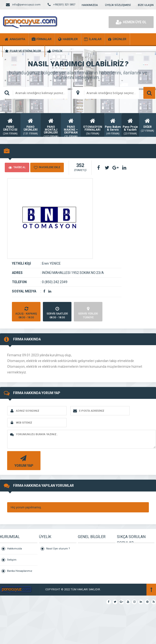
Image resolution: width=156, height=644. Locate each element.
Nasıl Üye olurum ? (58, 549)
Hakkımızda (15, 549)
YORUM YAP (23, 461)
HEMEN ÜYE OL (131, 22)
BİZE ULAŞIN (146, 5)
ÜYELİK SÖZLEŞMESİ (118, 5)
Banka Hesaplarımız (20, 571)
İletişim (12, 560)
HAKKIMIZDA (90, 5)
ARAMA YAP (149, 93)
